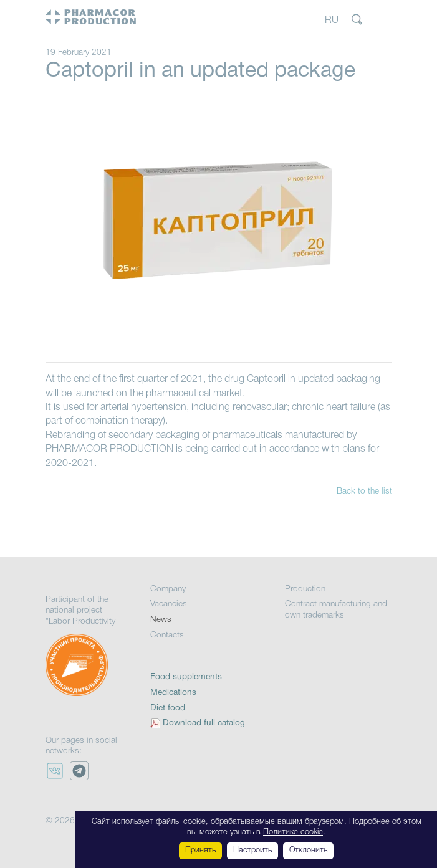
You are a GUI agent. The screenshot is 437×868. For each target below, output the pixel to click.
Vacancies (169, 604)
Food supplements (186, 677)
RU (332, 20)
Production (305, 589)
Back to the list (364, 491)
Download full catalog (204, 723)
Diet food (168, 708)
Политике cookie (293, 832)
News (161, 620)
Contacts (167, 635)
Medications (173, 693)
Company (168, 589)
